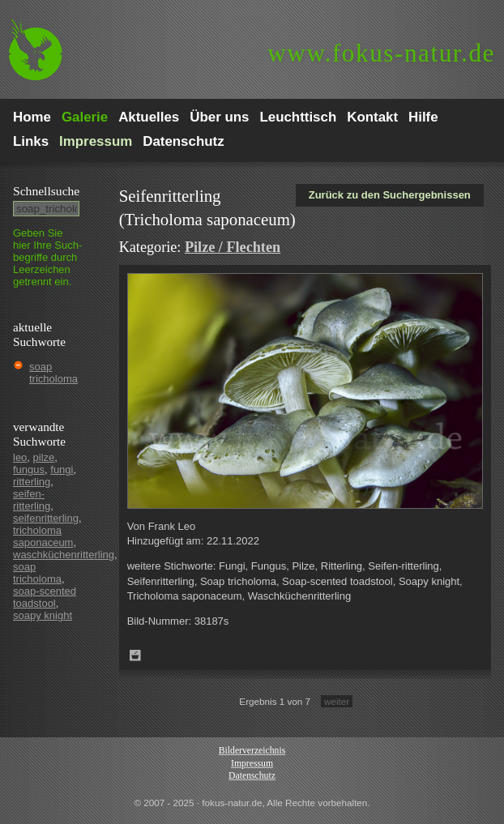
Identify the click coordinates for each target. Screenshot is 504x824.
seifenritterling (46, 518)
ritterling (32, 482)
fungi (62, 470)
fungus (29, 470)
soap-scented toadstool (45, 597)
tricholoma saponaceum (43, 536)
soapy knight (43, 615)
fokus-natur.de (381, 53)
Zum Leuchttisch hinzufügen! (135, 655)
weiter (337, 701)
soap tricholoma (53, 373)
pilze (44, 457)
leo (20, 457)
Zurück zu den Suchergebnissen (390, 195)
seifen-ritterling (32, 500)
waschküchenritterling (64, 555)
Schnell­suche (46, 191)
